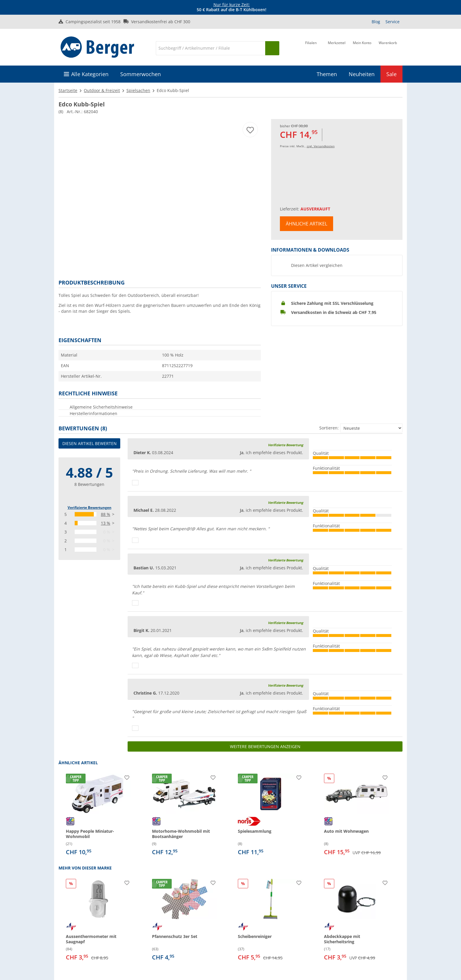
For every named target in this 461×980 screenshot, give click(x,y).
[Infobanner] (232, 7)
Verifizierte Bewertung (285, 445)
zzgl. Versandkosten (321, 146)
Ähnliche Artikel (307, 224)
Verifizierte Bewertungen (90, 507)
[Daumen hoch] (135, 483)
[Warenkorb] (388, 48)
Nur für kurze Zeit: (232, 5)
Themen (327, 74)
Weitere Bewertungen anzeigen (265, 746)
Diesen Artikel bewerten (90, 443)
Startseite (68, 90)
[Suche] (211, 48)
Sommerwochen (141, 74)
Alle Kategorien (90, 74)
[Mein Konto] (362, 48)
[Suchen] (272, 48)
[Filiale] (311, 48)
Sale (391, 74)
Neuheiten (362, 74)
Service (392, 22)
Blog (376, 22)
